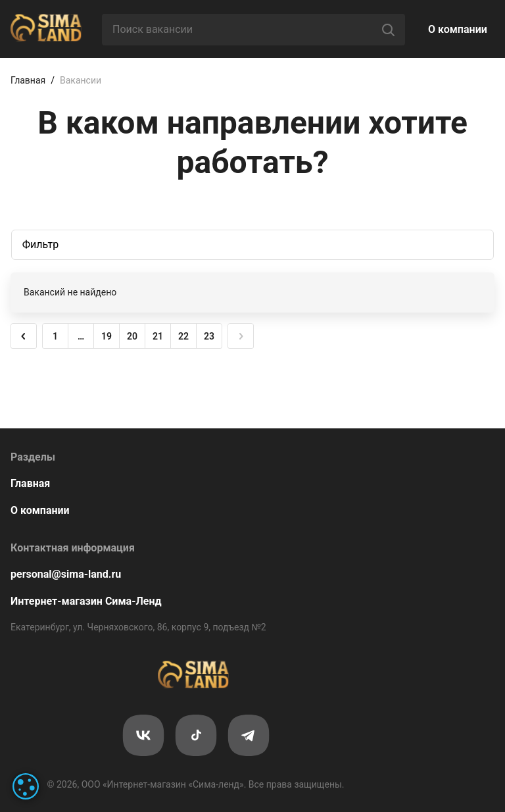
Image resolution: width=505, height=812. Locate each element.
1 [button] (55, 336)
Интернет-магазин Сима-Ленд (86, 601)
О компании (458, 29)
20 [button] (132, 336)
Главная (28, 80)
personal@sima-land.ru (66, 574)
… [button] (81, 336)
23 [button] (209, 336)
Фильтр (41, 244)
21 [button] (158, 336)
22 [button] (183, 336)
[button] (24, 336)
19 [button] (107, 336)
